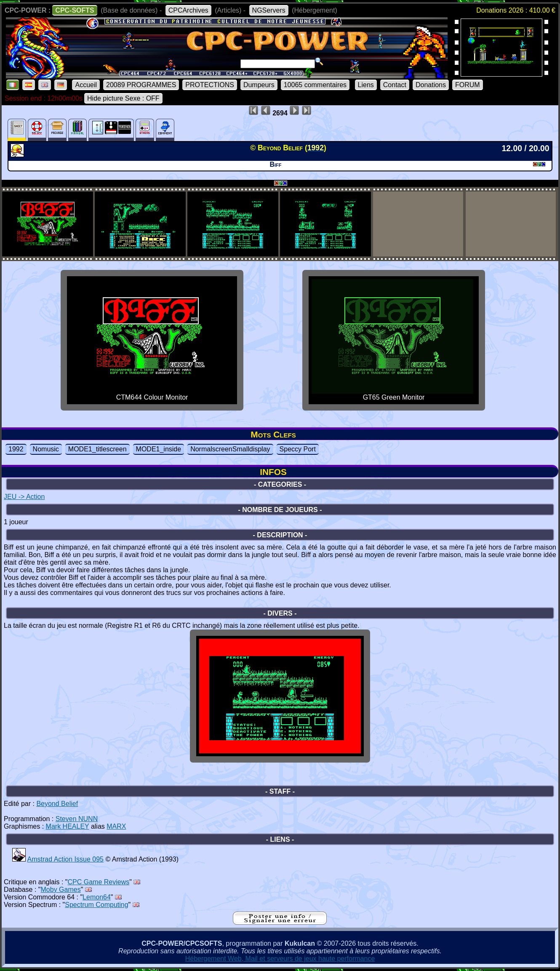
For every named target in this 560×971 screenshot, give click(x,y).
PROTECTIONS (210, 85)
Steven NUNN (77, 819)
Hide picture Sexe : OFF (123, 98)
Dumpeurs (259, 85)
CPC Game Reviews (99, 882)
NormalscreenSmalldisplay (230, 449)
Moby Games (61, 890)
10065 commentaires (315, 85)
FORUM (468, 85)
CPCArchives (188, 10)
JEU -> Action (24, 497)
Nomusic (46, 449)
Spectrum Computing (96, 905)
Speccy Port (298, 449)
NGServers (269, 10)
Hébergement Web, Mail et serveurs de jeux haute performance (280, 959)
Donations (431, 85)
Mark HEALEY (68, 826)
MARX (116, 826)
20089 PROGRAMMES (141, 85)
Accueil (86, 85)
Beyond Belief (57, 804)
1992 (16, 449)
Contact (395, 85)
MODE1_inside (159, 449)
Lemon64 (97, 897)
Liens (366, 85)
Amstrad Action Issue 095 (65, 859)
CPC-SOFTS (75, 10)
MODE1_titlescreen (97, 449)
